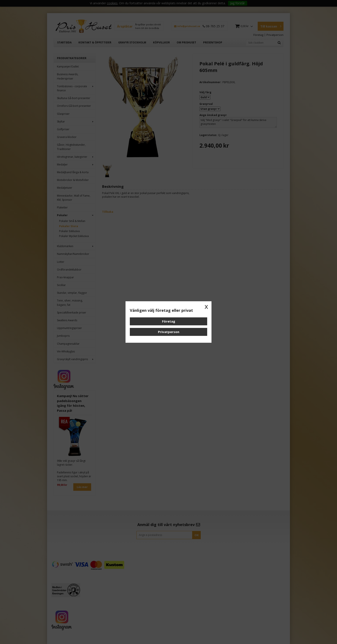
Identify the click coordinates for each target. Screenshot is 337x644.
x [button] (206, 306)
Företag (169, 321)
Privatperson (169, 332)
